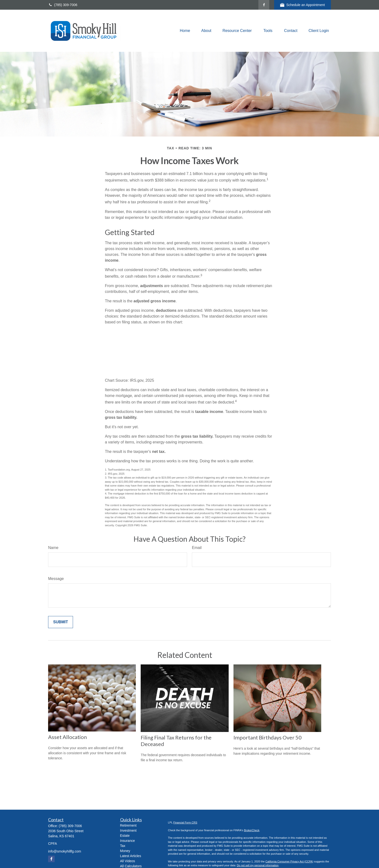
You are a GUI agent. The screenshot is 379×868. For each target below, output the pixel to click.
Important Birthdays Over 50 (268, 737)
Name (53, 548)
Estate (125, 836)
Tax (123, 846)
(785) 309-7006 (63, 5)
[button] (185, 31)
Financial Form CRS (185, 822)
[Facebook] (264, 5)
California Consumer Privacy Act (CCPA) (289, 861)
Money (125, 851)
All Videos (128, 861)
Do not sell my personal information (258, 865)
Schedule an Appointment (302, 5)
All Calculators (131, 866)
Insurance (128, 841)
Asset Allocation (67, 737)
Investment (128, 830)
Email (197, 548)
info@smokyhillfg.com (65, 851)
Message (56, 579)
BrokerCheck (252, 830)
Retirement (128, 825)
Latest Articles (131, 856)
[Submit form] (61, 622)
